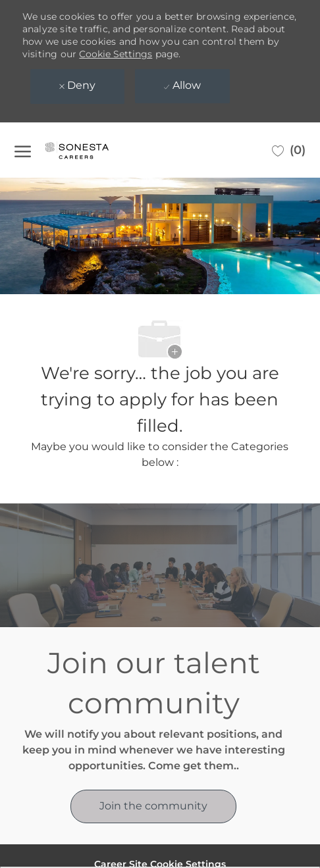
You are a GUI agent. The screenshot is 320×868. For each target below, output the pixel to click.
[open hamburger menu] (23, 150)
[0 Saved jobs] (289, 150)
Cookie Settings (116, 54)
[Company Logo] (90, 150)
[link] (153, 806)
